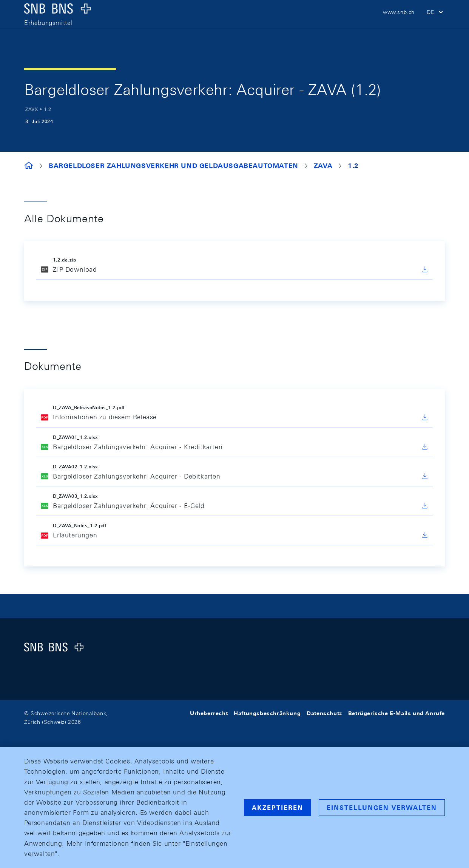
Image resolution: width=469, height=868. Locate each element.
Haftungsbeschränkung (267, 713)
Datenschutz (324, 713)
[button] (436, 23)
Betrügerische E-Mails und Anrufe (396, 713)
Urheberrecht (209, 713)
